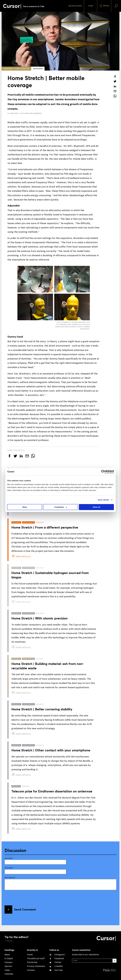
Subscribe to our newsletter (86, 955)
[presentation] (23, 897)
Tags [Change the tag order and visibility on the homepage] (91, 6)
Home (30, 955)
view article (23, 557)
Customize (61, 507)
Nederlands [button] (75, 6)
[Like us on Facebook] (57, 959)
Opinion (8, 966)
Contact (31, 970)
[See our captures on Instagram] (57, 955)
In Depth (9, 959)
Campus (9, 962)
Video (7, 970)
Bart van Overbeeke (33, 113)
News (7, 955)
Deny (25, 507)
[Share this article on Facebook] (115, 76)
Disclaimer (32, 962)
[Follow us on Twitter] (55, 962)
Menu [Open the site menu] (104, 6)
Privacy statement (36, 966)
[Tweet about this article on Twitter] (115, 81)
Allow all (96, 507)
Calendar (9, 974)
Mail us (10, 941)
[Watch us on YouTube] (56, 970)
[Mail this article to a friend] (115, 91)
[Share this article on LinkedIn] (115, 86)
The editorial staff (36, 959)
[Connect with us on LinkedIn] (56, 966)
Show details (104, 500)
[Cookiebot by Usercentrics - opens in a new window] (103, 472)
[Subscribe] (114, 961)
